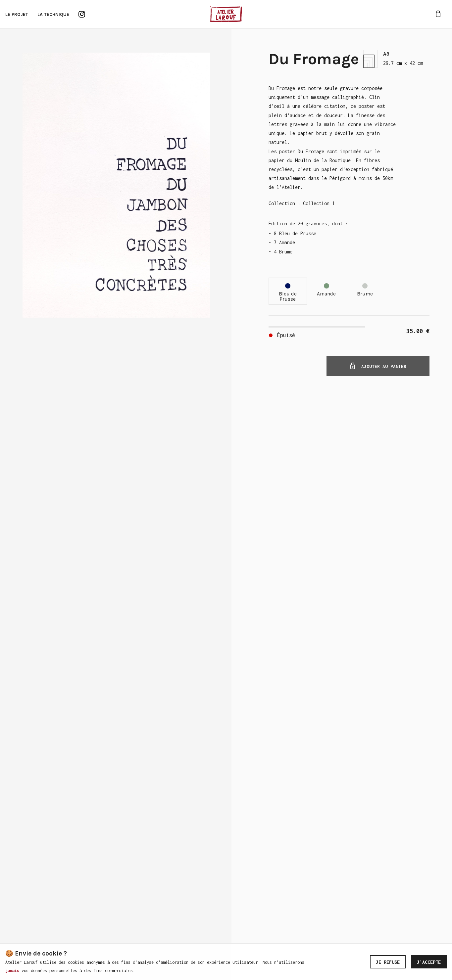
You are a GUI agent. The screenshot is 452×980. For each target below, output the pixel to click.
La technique (53, 14)
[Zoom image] (116, 185)
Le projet (17, 14)
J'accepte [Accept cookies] (429, 962)
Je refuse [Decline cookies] (388, 962)
